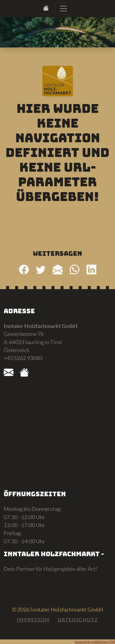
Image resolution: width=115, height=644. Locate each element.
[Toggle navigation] (63, 9)
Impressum (33, 619)
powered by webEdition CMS (95, 642)
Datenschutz (78, 619)
